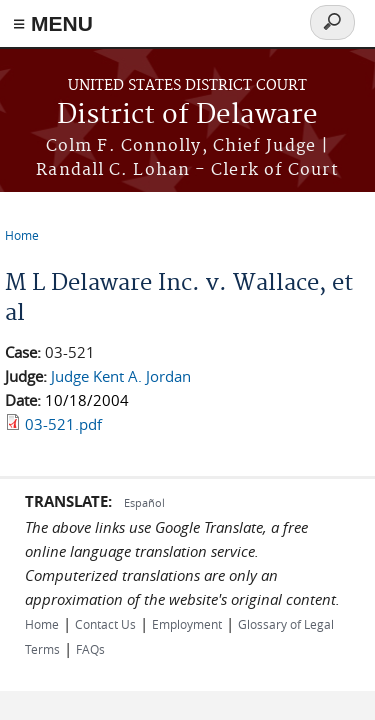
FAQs (90, 649)
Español (144, 502)
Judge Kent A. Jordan (121, 376)
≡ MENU (53, 23)
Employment (187, 624)
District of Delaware (187, 115)
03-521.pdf (63, 424)
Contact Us (105, 624)
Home (22, 235)
